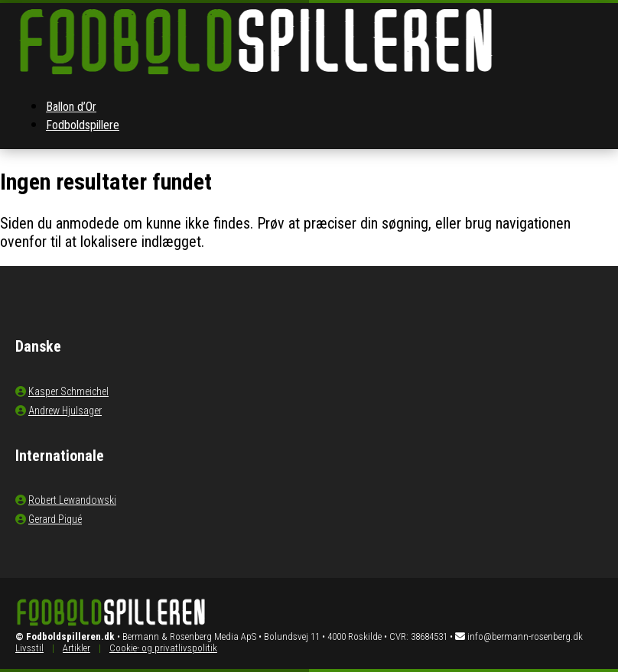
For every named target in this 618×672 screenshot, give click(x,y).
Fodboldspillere (83, 125)
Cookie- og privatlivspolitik (163, 648)
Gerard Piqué (55, 519)
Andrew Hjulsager (65, 411)
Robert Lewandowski (72, 500)
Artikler (76, 648)
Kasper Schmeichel (68, 391)
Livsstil (29, 648)
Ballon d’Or (71, 107)
